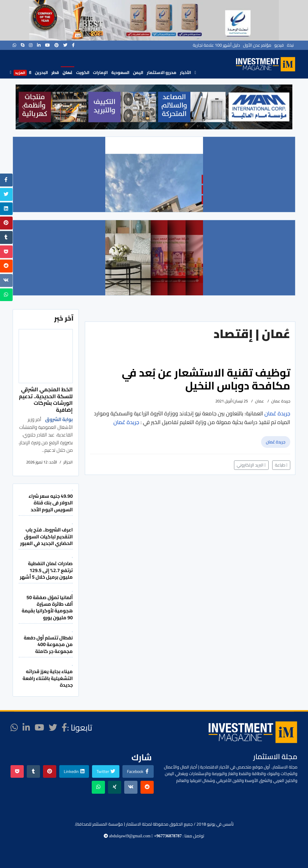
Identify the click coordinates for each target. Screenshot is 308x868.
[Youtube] (48, 45)
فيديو (279, 45)
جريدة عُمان (276, 442)
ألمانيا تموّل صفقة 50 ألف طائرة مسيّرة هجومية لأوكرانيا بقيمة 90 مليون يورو (47, 607)
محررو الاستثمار (162, 72)
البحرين (41, 72)
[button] (23, 107)
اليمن (138, 72)
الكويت (83, 72)
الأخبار (185, 72)
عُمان (68, 72)
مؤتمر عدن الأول (257, 45)
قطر (55, 72)
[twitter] (65, 45)
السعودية (120, 72)
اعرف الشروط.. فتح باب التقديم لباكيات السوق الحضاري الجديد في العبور (46, 536)
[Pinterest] (57, 45)
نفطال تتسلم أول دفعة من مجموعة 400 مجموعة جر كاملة (48, 644)
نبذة (290, 45)
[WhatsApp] (14, 45)
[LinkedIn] (39, 45)
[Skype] (23, 45)
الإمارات (100, 72)
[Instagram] (31, 45)
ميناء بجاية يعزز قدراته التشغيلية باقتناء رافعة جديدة (48, 678)
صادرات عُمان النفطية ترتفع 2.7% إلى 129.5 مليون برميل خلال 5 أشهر (46, 570)
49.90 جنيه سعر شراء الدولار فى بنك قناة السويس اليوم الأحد (51, 503)
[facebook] (73, 45)
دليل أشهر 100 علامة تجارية (216, 45)
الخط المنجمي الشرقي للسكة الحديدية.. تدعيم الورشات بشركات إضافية (46, 399)
